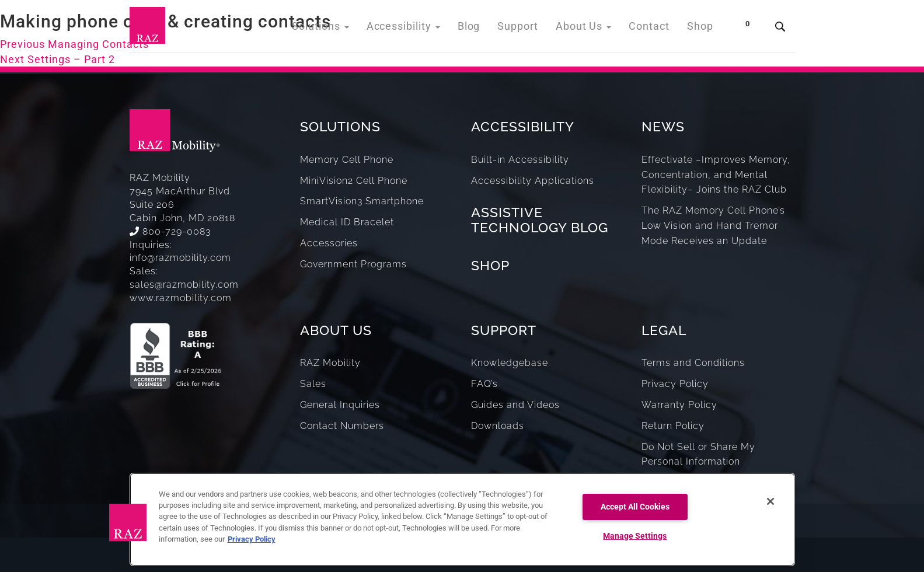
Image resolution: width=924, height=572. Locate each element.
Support (531, 29)
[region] (462, 519)
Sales (313, 384)
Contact (653, 29)
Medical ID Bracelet (347, 222)
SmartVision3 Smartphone (362, 201)
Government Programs (353, 264)
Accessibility (424, 29)
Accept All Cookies (635, 507)
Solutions (348, 29)
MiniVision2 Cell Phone (354, 181)
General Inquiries (340, 405)
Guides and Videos (515, 405)
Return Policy (673, 426)
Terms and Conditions (693, 363)
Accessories (329, 243)
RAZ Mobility (330, 363)
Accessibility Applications (533, 181)
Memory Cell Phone (347, 160)
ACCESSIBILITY (523, 126)
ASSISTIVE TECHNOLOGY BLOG (540, 219)
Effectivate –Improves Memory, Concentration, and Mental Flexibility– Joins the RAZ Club (716, 175)
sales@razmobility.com (184, 285)
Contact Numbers (342, 426)
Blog (485, 29)
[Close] (770, 501)
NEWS (663, 126)
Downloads (498, 426)
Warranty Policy (679, 405)
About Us (592, 29)
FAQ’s (484, 384)
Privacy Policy (675, 384)
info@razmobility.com (180, 258)
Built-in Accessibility (520, 160)
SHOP (490, 265)
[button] (128, 522)
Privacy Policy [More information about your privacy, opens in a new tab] (252, 539)
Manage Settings (635, 536)
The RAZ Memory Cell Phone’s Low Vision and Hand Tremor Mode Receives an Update (713, 226)
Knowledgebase (510, 363)
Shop (701, 29)
